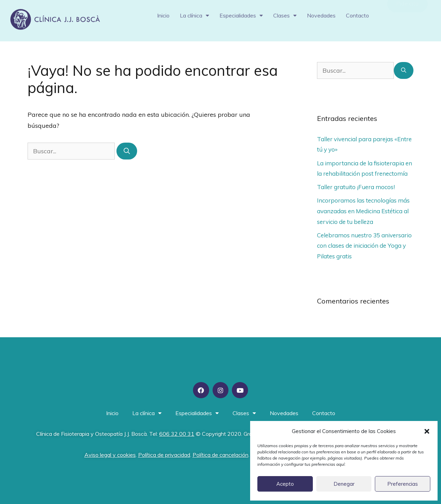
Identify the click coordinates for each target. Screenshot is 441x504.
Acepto (285, 484)
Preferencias (403, 484)
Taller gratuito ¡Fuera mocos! (356, 187)
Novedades (321, 12)
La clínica (194, 12)
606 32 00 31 (177, 434)
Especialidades (241, 12)
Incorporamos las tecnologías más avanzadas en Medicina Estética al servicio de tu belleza (363, 211)
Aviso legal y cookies (110, 455)
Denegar (344, 484)
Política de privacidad (164, 455)
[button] (427, 431)
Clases (285, 12)
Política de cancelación (220, 455)
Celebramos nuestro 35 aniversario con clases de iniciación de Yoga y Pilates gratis (364, 246)
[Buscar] (127, 151)
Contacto (357, 12)
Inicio (163, 12)
